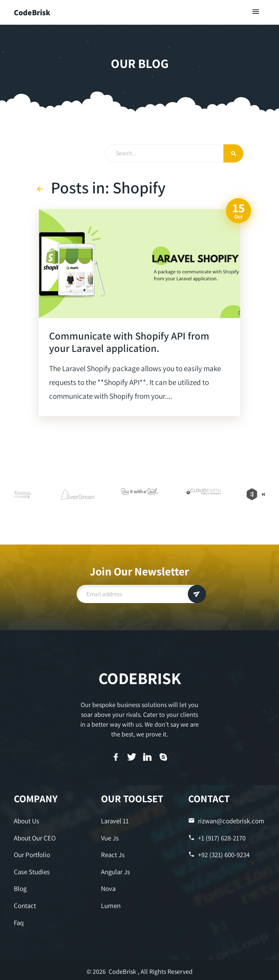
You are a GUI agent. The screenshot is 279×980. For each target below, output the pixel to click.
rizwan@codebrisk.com (225, 821)
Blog (20, 887)
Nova (108, 887)
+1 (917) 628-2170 (217, 837)
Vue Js (110, 837)
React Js (112, 854)
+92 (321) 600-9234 (219, 854)
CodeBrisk (32, 12)
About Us (26, 821)
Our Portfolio (32, 854)
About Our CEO (34, 837)
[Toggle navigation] (256, 12)
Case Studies (31, 870)
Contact (25, 903)
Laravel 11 (115, 821)
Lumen (111, 903)
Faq (19, 920)
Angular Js (115, 870)
